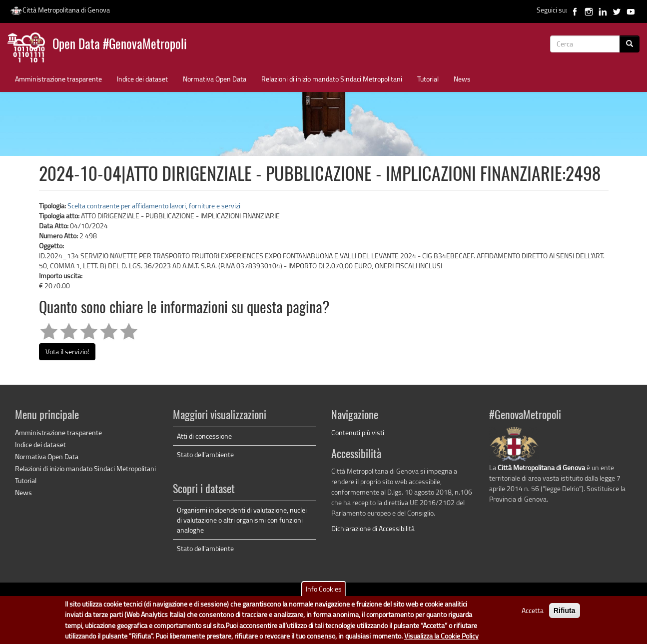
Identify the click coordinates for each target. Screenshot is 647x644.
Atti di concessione (204, 436)
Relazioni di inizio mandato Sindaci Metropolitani (332, 79)
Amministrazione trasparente (58, 79)
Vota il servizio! (67, 351)
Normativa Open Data (215, 79)
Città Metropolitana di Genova (60, 10)
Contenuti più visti (358, 432)
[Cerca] (630, 44)
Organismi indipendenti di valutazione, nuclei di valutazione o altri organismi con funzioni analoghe (242, 520)
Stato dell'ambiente (205, 454)
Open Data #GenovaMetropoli (120, 45)
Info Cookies (324, 592)
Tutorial (428, 79)
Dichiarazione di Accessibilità (373, 528)
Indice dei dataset (142, 79)
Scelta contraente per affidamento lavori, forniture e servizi (154, 206)
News (462, 79)
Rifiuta (565, 614)
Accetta (533, 614)
